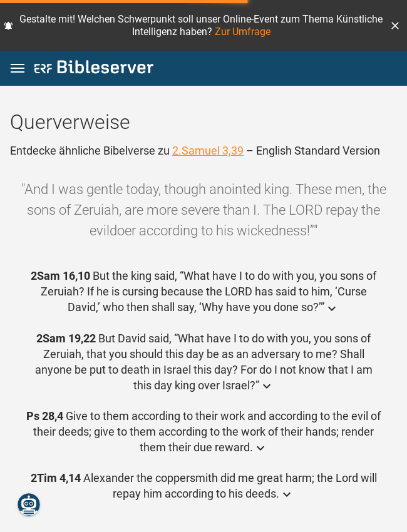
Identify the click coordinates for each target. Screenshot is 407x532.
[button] (395, 26)
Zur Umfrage (243, 32)
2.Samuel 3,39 (208, 151)
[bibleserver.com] (94, 69)
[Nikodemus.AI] (29, 504)
